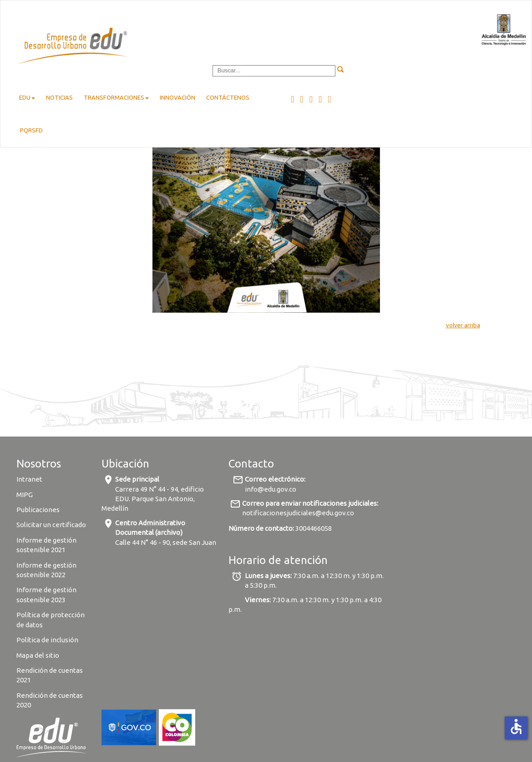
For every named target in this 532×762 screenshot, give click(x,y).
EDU (27, 97)
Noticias (59, 97)
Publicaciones (38, 510)
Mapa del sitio (38, 655)
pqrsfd (31, 130)
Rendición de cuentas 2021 (50, 675)
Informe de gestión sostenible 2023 (46, 594)
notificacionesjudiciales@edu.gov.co (298, 513)
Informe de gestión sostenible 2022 (46, 570)
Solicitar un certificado (51, 525)
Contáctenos (228, 97)
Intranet (29, 479)
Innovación (177, 97)
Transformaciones (116, 97)
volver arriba (463, 325)
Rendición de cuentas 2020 (50, 700)
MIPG (25, 495)
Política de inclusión (47, 640)
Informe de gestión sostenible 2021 (46, 545)
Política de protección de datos (51, 620)
